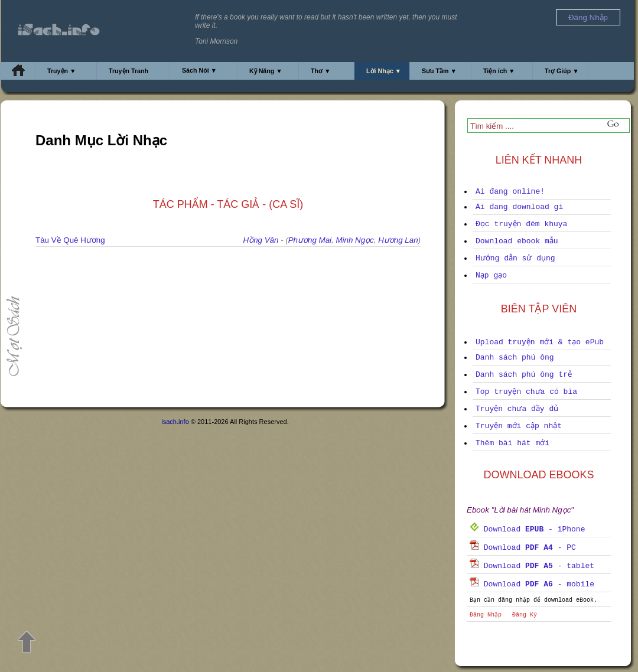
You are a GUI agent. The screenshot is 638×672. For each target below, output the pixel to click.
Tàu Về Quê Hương (70, 240)
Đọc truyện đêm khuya (521, 224)
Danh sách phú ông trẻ (524, 375)
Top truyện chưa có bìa (526, 392)
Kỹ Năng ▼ (266, 71)
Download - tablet (532, 566)
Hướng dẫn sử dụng (515, 258)
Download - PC (523, 548)
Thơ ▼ (321, 71)
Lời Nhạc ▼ (384, 71)
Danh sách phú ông (515, 358)
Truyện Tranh (128, 71)
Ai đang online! (510, 192)
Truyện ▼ (62, 71)
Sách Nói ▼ (199, 70)
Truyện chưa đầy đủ (517, 409)
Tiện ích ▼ (499, 71)
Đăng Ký (525, 615)
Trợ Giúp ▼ (562, 71)
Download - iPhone (527, 529)
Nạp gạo (491, 275)
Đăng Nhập (486, 615)
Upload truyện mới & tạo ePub (540, 342)
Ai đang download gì (519, 207)
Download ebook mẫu (517, 241)
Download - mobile (532, 584)
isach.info (175, 422)
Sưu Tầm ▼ (439, 71)
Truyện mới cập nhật (519, 426)
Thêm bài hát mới (512, 443)
